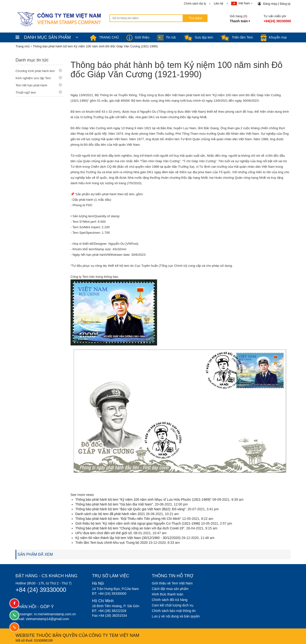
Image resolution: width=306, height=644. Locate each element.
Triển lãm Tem (237, 37)
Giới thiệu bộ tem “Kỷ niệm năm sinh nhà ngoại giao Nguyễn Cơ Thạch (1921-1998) (138, 523)
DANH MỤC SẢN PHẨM (47, 37)
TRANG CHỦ (104, 37)
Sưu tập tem (199, 37)
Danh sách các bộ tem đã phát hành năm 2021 (110, 514)
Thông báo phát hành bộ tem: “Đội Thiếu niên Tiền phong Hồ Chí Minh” (128, 519)
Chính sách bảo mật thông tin (174, 611)
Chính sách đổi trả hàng (170, 600)
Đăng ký (285, 4)
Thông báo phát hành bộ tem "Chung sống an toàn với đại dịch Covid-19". (130, 528)
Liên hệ (219, 4)
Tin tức (167, 37)
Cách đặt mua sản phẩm (170, 589)
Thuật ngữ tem (39, 92)
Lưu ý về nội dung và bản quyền (176, 616)
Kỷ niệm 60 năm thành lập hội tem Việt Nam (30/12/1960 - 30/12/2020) (128, 538)
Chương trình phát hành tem (39, 71)
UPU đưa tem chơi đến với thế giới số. (104, 533)
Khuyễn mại (274, 37)
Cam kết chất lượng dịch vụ (173, 605)
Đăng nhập (271, 4)
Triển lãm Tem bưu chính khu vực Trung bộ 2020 (111, 543)
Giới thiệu (138, 37)
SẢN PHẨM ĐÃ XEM (35, 554)
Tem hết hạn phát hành (39, 85)
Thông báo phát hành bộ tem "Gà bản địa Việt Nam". (115, 504)
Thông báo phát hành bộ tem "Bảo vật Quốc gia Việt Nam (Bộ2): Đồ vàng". (131, 509)
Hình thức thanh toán (167, 594)
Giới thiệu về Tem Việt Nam (172, 583)
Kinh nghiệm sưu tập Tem (39, 78)
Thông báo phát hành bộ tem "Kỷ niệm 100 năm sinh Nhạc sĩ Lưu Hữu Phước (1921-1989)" (143, 500)
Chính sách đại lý (195, 4)
